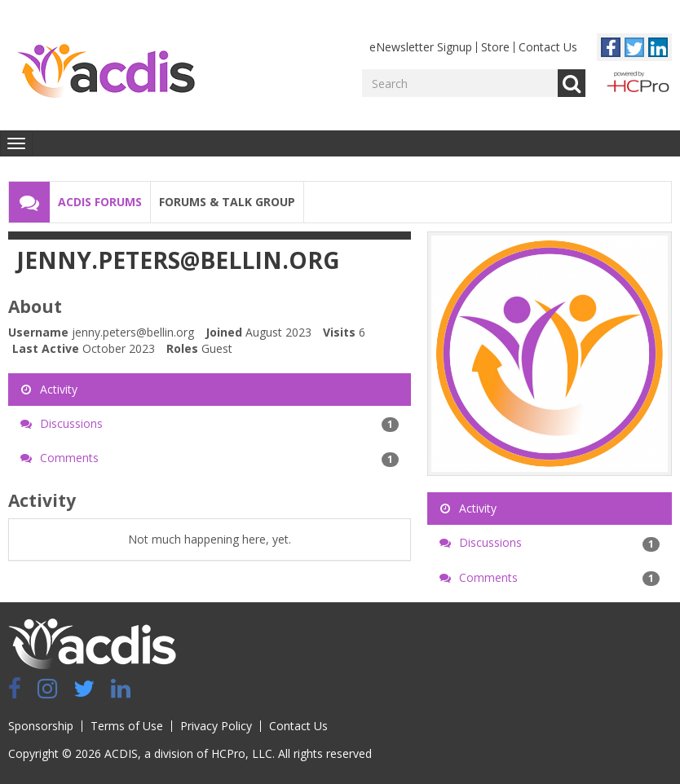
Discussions (210, 424)
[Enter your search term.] (460, 83)
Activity (49, 389)
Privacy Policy (216, 726)
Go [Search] (572, 83)
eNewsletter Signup (421, 47)
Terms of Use (127, 726)
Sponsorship (41, 726)
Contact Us (548, 47)
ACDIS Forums (100, 202)
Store (495, 47)
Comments (210, 458)
